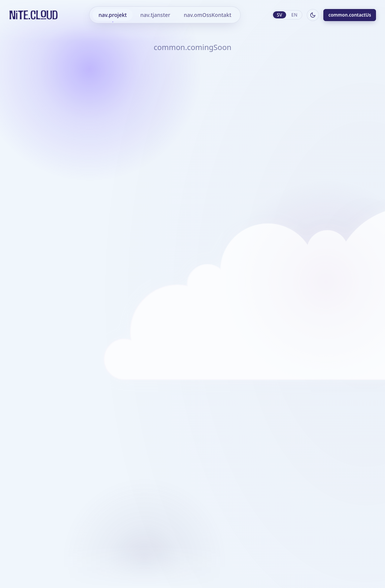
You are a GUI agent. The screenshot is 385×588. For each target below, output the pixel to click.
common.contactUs (350, 15)
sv (280, 15)
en (295, 15)
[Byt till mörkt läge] (313, 15)
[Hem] (33, 15)
